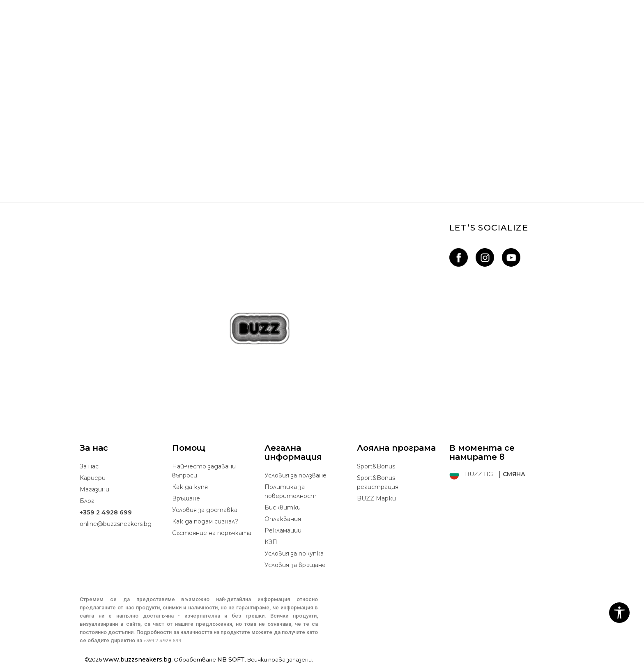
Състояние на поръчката (212, 533)
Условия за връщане (295, 565)
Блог (87, 501)
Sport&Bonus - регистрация (378, 482)
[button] (619, 613)
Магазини (94, 489)
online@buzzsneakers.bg (116, 524)
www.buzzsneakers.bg (137, 659)
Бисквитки (283, 507)
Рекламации (283, 530)
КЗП (271, 542)
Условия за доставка (205, 510)
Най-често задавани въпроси (204, 471)
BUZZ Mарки (376, 498)
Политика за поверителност (291, 491)
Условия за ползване (296, 475)
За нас (89, 466)
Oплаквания (283, 519)
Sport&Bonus (376, 466)
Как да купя (190, 487)
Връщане (186, 498)
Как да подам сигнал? (205, 521)
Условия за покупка (294, 553)
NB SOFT (231, 659)
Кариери (93, 478)
